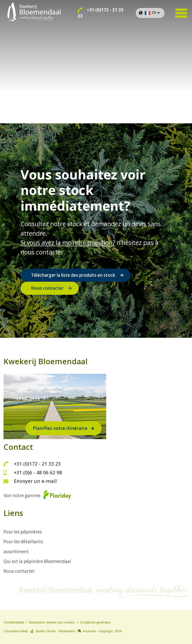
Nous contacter (47, 288)
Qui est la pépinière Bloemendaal (37, 561)
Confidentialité (14, 622)
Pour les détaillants (23, 542)
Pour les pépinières (23, 532)
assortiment (16, 552)
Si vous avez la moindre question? (68, 242)
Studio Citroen (46, 631)
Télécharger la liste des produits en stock (73, 275)
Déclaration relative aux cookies (52, 622)
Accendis (89, 631)
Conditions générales (95, 622)
